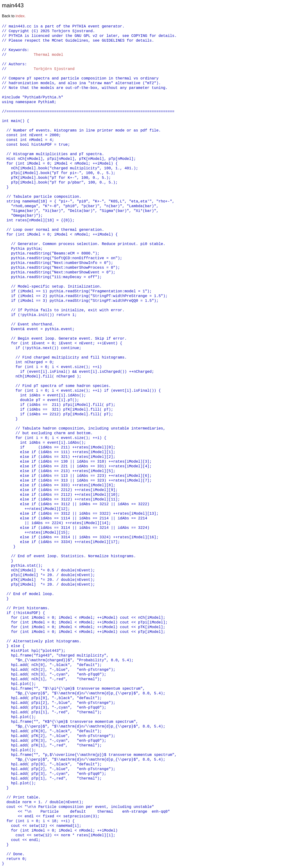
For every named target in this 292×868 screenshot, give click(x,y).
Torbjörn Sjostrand (54, 69)
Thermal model (48, 55)
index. (21, 16)
